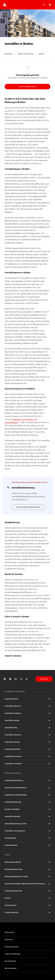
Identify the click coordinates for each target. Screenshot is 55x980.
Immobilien (8, 54)
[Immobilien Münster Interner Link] (28, 742)
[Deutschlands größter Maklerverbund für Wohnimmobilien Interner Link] (28, 884)
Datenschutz (9, 932)
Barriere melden (11, 968)
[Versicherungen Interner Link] (28, 905)
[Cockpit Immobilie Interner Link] (28, 913)
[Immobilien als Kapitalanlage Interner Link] (28, 795)
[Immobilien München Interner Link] (28, 706)
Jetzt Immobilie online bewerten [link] (28, 507)
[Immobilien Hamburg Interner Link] (28, 713)
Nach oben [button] (44, 679)
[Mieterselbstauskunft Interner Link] (28, 862)
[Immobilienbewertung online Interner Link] (28, 824)
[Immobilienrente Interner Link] (28, 845)
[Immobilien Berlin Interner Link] (28, 699)
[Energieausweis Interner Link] (28, 838)
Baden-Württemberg (25, 54)
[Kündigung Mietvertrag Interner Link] (28, 869)
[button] (50, 5)
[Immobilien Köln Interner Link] (28, 728)
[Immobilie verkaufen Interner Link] (28, 816)
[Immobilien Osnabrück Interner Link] (28, 764)
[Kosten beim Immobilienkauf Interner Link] (28, 788)
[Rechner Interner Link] (28, 898)
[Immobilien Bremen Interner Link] (28, 720)
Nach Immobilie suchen (28, 87)
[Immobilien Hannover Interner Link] (28, 735)
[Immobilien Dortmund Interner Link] (28, 756)
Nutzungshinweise (12, 947)
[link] (5, 679)
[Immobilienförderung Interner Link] (28, 802)
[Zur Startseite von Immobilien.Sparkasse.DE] (5, 5)
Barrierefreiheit (10, 961)
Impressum (9, 940)
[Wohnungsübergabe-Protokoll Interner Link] (28, 877)
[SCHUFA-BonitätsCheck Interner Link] (28, 891)
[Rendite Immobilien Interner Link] (28, 809)
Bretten (42, 54)
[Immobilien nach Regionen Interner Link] (28, 831)
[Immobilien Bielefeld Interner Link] (28, 749)
